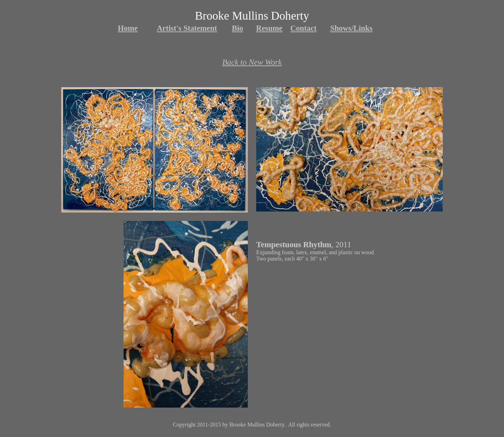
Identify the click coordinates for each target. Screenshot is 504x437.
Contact (303, 28)
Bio (238, 28)
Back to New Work (252, 62)
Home (128, 28)
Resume (269, 28)
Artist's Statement (187, 28)
